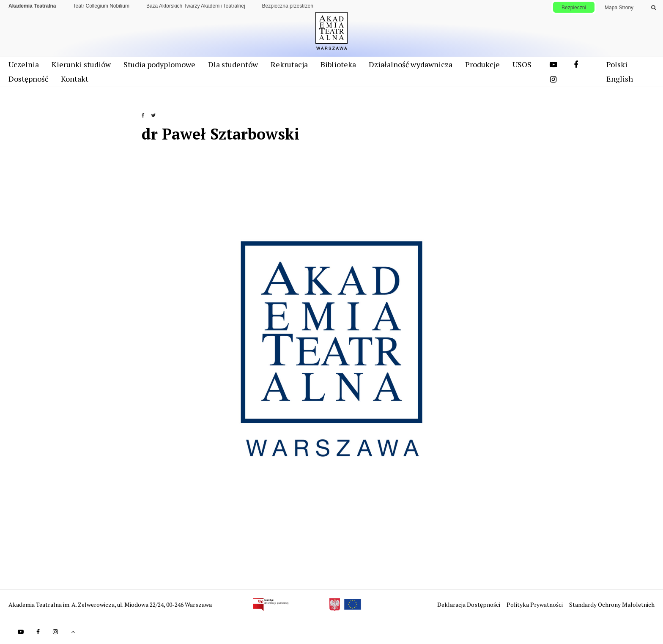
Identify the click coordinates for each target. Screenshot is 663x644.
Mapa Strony (619, 8)
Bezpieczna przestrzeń (288, 6)
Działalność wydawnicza (411, 64)
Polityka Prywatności (535, 604)
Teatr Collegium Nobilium (101, 6)
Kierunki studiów (81, 64)
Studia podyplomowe (159, 64)
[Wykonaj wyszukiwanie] (653, 8)
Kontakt (75, 79)
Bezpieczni (574, 8)
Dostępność (28, 79)
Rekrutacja (289, 64)
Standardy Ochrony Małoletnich (612, 604)
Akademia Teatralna (32, 6)
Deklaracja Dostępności (469, 604)
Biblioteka (338, 64)
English (620, 79)
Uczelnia (24, 64)
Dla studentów (233, 64)
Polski (617, 64)
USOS (522, 64)
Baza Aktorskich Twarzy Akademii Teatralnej (196, 6)
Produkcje (482, 64)
